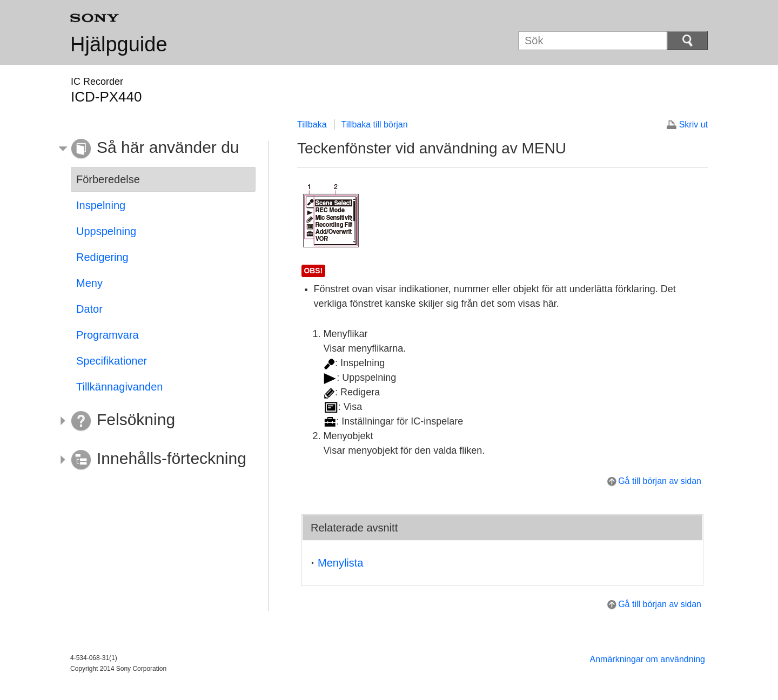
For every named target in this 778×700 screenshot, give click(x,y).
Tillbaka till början (375, 124)
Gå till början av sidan (660, 481)
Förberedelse (108, 179)
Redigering (102, 257)
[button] (155, 149)
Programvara (108, 335)
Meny (89, 283)
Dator (89, 309)
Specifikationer (112, 361)
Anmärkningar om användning (648, 659)
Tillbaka (312, 124)
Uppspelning (106, 231)
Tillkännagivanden (119, 387)
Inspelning (101, 205)
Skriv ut (693, 124)
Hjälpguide (119, 44)
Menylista (340, 563)
